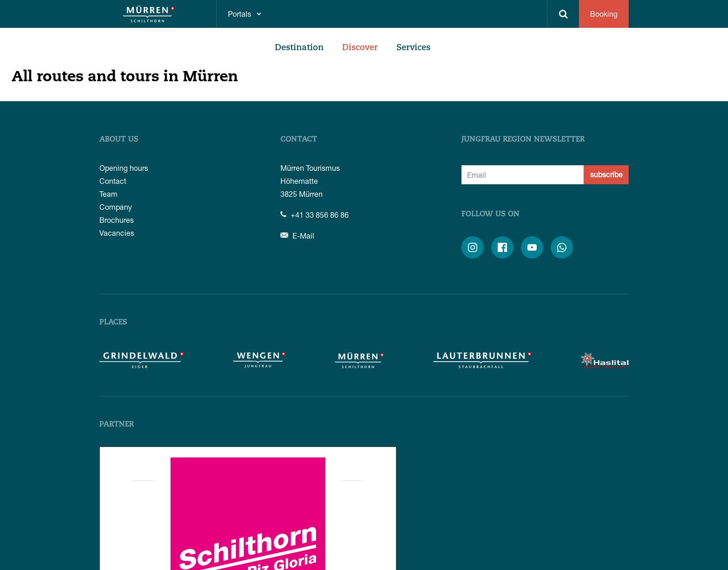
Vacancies (117, 233)
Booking (604, 14)
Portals (240, 14)
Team (108, 194)
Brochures (117, 220)
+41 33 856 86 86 (315, 215)
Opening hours (124, 168)
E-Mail (297, 236)
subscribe (606, 174)
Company (116, 207)
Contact (113, 181)
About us (119, 140)
